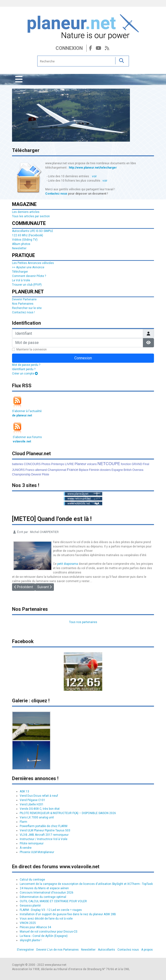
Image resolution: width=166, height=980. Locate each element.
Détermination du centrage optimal (43, 897)
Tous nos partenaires (83, 622)
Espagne (117, 470)
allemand (41, 470)
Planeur (80, 464)
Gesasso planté (30, 906)
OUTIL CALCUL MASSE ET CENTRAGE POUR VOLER (53, 901)
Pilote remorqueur (32, 843)
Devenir (36, 474)
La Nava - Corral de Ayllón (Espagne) (44, 936)
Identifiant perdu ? (24, 369)
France (73, 470)
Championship (21, 474)
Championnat (57, 470)
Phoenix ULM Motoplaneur (37, 852)
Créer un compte (25, 374)
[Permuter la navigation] (19, 79)
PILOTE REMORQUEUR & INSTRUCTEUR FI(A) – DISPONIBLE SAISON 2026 (68, 813)
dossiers (105, 470)
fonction (126, 464)
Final (146, 464)
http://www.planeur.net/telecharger (93, 168)
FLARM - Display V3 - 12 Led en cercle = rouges (51, 910)
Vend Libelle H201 (32, 804)
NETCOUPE (109, 464)
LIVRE (69, 464)
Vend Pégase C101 (32, 800)
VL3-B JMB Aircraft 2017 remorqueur (44, 835)
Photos (46, 464)
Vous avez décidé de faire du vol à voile (46, 919)
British (128, 470)
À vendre (26, 848)
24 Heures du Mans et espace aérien (44, 888)
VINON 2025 (28, 923)
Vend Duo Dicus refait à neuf (39, 796)
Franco (30, 470)
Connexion (69, 48)
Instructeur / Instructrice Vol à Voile (44, 839)
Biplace (84, 470)
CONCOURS (32, 464)
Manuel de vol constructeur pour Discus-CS (48, 932)
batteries (18, 464)
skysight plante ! (31, 940)
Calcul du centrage (32, 880)
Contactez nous (56, 194)
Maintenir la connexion (32, 349)
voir (94, 176)
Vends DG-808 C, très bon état (40, 809)
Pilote (45, 474)
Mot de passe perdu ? (26, 365)
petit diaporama (68, 564)
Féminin (94, 470)
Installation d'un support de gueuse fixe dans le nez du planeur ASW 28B (68, 914)
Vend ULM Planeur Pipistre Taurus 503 (45, 830)
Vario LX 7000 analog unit (37, 817)
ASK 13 (24, 791)
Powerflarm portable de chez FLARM (44, 826)
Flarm (23, 822)
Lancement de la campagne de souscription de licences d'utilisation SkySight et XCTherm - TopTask (86, 884)
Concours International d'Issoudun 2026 (47, 893)
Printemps (57, 464)
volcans (92, 464)
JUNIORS (18, 470)
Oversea (138, 470)
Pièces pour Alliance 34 (35, 927)
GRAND (137, 464)
